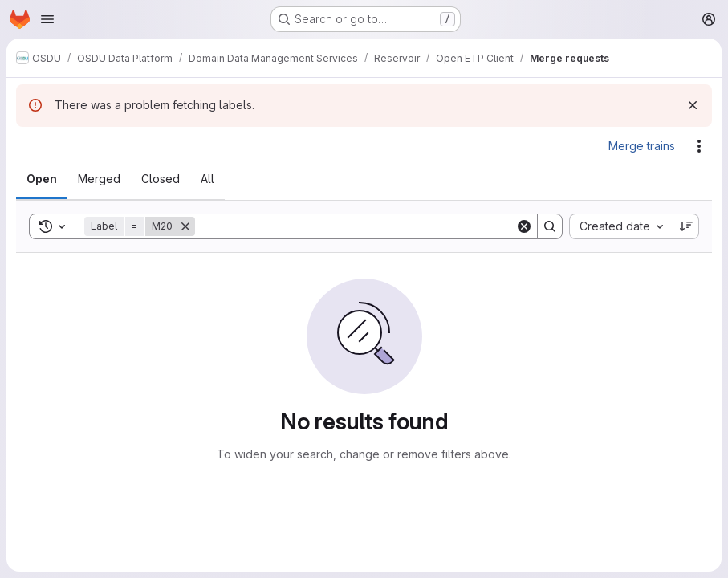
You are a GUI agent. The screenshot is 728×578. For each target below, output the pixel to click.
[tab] (42, 179)
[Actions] (699, 146)
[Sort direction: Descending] (686, 226)
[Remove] (185, 226)
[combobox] (621, 226)
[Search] (355, 226)
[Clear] (524, 226)
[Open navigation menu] (47, 19)
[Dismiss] (693, 105)
